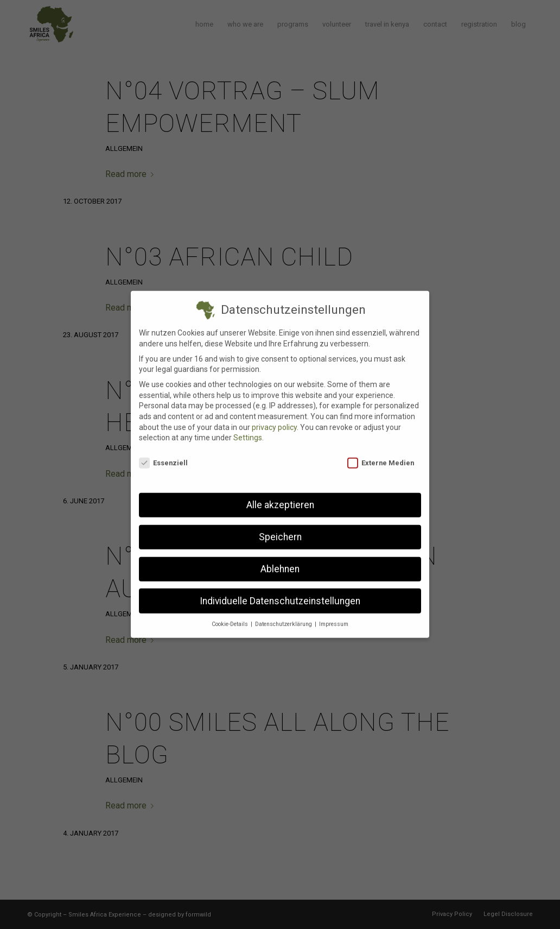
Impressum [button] (334, 616)
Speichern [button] (280, 528)
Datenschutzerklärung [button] (284, 616)
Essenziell (163, 454)
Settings (248, 429)
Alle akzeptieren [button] (280, 496)
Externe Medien (381, 454)
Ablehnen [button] (280, 560)
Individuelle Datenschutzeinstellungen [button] (280, 592)
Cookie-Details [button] (231, 616)
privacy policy (274, 419)
